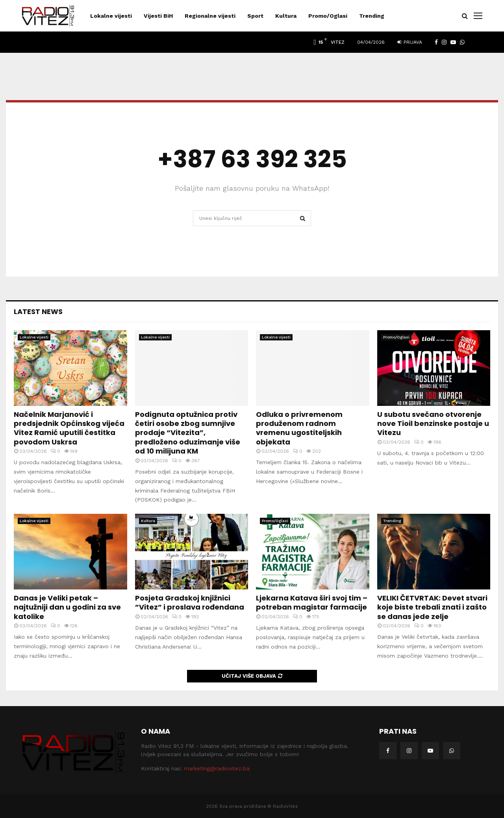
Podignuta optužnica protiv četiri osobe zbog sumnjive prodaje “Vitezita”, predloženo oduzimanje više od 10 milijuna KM (188, 433)
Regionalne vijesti (210, 16)
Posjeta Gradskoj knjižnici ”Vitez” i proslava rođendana (190, 602)
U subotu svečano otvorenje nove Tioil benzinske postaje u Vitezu (433, 424)
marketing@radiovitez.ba (217, 768)
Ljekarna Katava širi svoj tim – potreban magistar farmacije (312, 602)
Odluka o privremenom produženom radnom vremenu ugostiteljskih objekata (299, 428)
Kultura (286, 16)
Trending (372, 16)
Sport (255, 16)
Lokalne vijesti (111, 16)
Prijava (410, 42)
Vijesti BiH (158, 16)
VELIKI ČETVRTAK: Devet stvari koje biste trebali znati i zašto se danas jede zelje (432, 607)
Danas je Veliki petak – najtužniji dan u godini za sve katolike (67, 607)
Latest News (38, 311)
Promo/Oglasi (328, 16)
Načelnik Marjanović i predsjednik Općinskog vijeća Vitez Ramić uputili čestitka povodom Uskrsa (69, 428)
